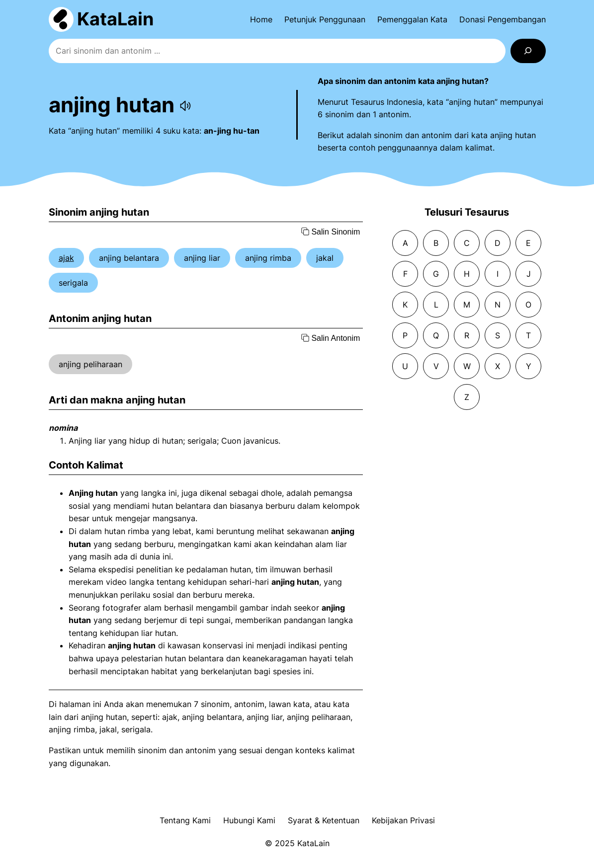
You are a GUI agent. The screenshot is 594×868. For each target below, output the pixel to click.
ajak (66, 258)
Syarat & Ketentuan (324, 820)
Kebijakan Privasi (403, 820)
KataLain (115, 19)
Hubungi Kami (249, 820)
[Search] (528, 51)
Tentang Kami (185, 820)
